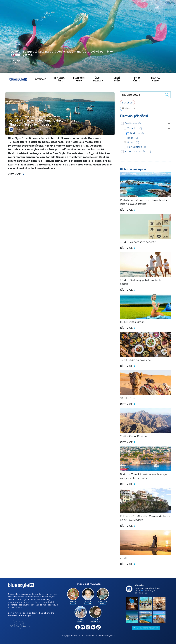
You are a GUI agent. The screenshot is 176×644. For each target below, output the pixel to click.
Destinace (131, 123)
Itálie (130, 138)
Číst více (16, 174)
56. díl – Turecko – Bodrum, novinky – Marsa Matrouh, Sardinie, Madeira (43, 122)
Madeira (48, 116)
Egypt (131, 142)
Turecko (132, 128)
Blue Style (21, 130)
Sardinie (39, 116)
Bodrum (29, 116)
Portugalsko (135, 147)
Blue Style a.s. (109, 636)
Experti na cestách (63, 116)
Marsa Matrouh (16, 116)
